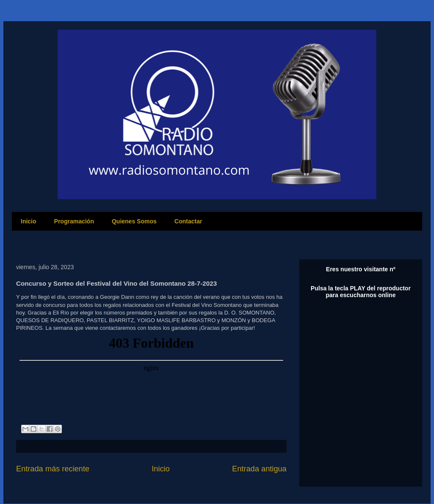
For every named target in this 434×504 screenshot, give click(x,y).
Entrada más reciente (53, 469)
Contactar (188, 221)
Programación (74, 221)
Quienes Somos (134, 221)
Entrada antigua (259, 469)
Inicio (29, 221)
